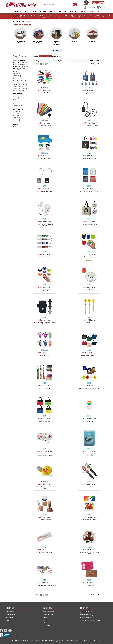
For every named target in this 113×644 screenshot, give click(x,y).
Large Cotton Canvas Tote (89, 355)
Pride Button (89, 421)
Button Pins (17, 71)
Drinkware (31, 16)
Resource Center (48, 612)
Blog (7, 620)
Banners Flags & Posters (20, 66)
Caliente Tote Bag (45, 421)
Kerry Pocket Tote (89, 93)
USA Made (43, 11)
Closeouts (91, 11)
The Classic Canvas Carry (89, 224)
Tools (90, 16)
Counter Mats (17, 75)
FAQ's (45, 620)
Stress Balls (73, 11)
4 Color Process (18, 106)
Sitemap (58, 642)
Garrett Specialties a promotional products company (45, 640)
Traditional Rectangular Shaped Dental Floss (89, 455)
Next (48, 64)
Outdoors (82, 16)
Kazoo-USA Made (45, 93)
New (26, 11)
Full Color (52, 11)
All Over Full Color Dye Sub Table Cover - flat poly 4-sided (45, 455)
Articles (45, 623)
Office (74, 16)
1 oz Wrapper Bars (89, 585)
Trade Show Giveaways (20, 85)
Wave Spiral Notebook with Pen (89, 191)
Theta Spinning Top (45, 290)
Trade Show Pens (18, 87)
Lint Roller (89, 487)
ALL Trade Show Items (20, 62)
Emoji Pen (89, 323)
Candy (50, 16)
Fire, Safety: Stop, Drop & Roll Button (45, 487)
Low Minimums (62, 11)
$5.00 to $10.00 (18, 117)
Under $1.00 (17, 111)
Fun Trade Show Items (20, 77)
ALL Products (18, 11)
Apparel (23, 16)
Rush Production (18, 100)
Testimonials (10, 612)
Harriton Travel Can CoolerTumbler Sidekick (45, 323)
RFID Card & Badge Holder (45, 191)
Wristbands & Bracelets (20, 90)
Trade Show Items (22, 21)
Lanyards (16, 79)
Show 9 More (56, 51)
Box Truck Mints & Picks (45, 158)
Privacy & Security (73, 640)
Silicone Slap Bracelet (45, 126)
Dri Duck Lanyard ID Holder (89, 126)
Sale (98, 11)
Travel (15, 16)
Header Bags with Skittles (89, 520)
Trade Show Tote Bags (20, 89)
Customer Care (48, 614)
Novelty (98, 16)
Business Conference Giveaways (19, 69)
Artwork (45, 617)
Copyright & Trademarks (91, 640)
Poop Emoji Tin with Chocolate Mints (89, 553)
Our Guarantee (11, 617)
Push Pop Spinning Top (89, 257)
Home (14, 21)
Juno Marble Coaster (89, 290)
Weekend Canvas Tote (89, 158)
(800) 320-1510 (86, 612)
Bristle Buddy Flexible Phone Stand (89, 388)
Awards (57, 16)
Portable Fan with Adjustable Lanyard (45, 225)
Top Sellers (34, 11)
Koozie (15, 126)
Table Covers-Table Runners (22, 81)
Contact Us (98, 3)
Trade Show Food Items (20, 83)
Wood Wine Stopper (45, 520)
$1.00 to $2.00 (17, 113)
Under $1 (82, 11)
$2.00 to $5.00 (17, 115)
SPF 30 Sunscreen (45, 355)
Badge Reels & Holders (20, 64)
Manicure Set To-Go (45, 257)
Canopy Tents (17, 73)
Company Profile (11, 614)
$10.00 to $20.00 (18, 119)
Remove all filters (57, 56)
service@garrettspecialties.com (90, 620)
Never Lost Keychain (45, 388)
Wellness (65, 16)
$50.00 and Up (17, 121)
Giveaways (41, 16)
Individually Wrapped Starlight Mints (45, 585)
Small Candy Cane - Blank (45, 552)
